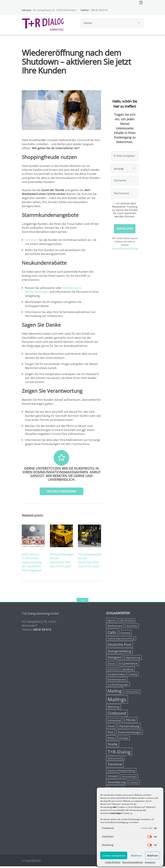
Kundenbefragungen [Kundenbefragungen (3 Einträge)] (118, 686)
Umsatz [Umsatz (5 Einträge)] (113, 778)
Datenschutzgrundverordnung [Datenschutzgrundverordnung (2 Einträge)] (121, 640)
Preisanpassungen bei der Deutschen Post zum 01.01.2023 (90, 562)
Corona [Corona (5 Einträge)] (125, 634)
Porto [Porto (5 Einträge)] (111, 728)
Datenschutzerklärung (133, 862)
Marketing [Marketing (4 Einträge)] (113, 708)
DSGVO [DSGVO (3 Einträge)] (111, 665)
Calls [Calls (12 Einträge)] (112, 634)
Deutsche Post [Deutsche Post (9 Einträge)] (119, 646)
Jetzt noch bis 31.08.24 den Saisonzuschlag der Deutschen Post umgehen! (32, 564)
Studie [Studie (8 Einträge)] (113, 746)
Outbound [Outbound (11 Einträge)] (117, 715)
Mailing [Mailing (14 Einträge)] (115, 692)
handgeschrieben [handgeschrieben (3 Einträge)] (116, 676)
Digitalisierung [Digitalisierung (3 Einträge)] (133, 659)
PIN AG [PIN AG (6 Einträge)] (131, 722)
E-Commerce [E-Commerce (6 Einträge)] (128, 665)
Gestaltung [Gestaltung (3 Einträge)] (128, 671)
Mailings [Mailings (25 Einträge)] (117, 701)
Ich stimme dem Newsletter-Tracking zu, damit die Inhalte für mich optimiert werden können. (125, 211)
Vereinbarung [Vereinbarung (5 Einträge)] (117, 784)
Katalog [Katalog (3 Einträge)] (133, 676)
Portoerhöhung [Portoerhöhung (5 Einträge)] (129, 728)
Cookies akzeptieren (114, 855)
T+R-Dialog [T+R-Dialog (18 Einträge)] (119, 753)
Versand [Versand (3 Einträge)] (134, 784)
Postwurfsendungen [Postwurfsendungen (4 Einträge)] (129, 734)
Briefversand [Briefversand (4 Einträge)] (115, 627)
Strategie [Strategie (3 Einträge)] (124, 740)
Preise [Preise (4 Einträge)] (111, 739)
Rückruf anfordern (61, 493)
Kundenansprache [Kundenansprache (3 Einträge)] (117, 681)
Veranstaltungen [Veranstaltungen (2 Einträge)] (129, 778)
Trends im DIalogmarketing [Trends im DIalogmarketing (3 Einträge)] (121, 772)
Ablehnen (136, 855)
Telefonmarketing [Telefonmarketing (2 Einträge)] (115, 760)
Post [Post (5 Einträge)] (111, 734)
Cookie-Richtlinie (113, 862)
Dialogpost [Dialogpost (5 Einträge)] (115, 659)
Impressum (150, 862)
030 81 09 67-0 (99, 12)
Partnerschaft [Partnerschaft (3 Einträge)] (114, 722)
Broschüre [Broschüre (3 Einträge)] (132, 627)
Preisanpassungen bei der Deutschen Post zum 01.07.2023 (62, 562)
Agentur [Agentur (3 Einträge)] (112, 622)
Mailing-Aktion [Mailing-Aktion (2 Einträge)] (132, 693)
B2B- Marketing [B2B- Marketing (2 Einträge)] (127, 622)
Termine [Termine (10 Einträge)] (115, 766)
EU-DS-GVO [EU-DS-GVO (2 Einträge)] (113, 671)
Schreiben (32, 241)
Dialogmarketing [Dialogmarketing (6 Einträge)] (119, 653)
